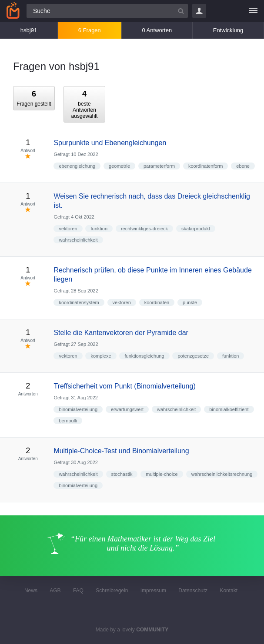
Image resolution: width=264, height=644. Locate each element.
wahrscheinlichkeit (78, 240)
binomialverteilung (78, 409)
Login (199, 11)
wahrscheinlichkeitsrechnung (222, 474)
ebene (243, 166)
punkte (190, 302)
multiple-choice (162, 474)
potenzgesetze (193, 356)
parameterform (159, 166)
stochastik (122, 474)
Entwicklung (228, 30)
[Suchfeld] (107, 11)
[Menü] (253, 11)
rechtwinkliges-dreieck (144, 229)
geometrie (119, 166)
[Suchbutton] (181, 11)
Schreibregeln (112, 591)
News (31, 591)
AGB (55, 591)
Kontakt (229, 591)
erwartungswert (127, 409)
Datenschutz (193, 591)
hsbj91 (29, 30)
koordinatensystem (79, 302)
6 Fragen (90, 30)
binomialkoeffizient (229, 409)
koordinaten (157, 302)
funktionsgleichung (144, 356)
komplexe (101, 356)
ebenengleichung (77, 166)
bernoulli (68, 421)
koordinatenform (206, 166)
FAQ (78, 591)
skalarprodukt (196, 229)
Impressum (153, 591)
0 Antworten (157, 30)
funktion (99, 229)
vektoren (68, 229)
